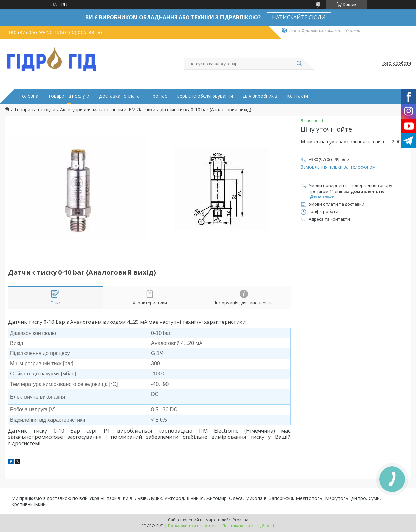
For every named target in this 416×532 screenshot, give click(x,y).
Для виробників (260, 96)
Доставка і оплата (119, 96)
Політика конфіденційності (248, 526)
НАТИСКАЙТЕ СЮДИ (299, 17)
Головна (29, 96)
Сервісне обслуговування (205, 96)
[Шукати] (299, 64)
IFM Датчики (141, 110)
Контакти (298, 96)
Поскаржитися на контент (193, 526)
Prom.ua (240, 520)
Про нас (158, 96)
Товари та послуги (69, 96)
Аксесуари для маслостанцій (91, 110)
